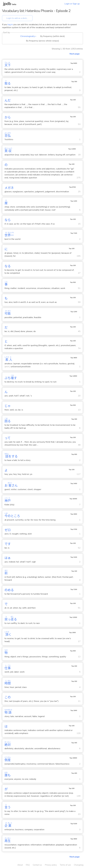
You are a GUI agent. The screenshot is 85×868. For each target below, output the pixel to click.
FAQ (28, 865)
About (20, 865)
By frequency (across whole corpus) (42, 41)
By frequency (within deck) (52, 36)
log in (10, 25)
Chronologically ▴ (28, 36)
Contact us (37, 865)
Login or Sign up (72, 4)
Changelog (79, 865)
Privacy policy (51, 865)
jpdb (7, 4)
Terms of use (65, 865)
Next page (75, 54)
